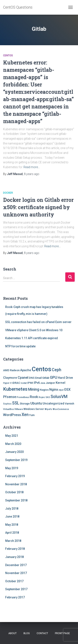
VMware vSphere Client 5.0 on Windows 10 (34, 330)
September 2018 (16, 500)
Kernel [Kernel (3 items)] (61, 383)
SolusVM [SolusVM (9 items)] (59, 397)
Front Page (62, 633)
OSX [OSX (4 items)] (67, 390)
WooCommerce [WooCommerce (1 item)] (61, 409)
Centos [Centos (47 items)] (41, 369)
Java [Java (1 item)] (43, 383)
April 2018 (12, 533)
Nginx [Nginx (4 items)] (54, 390)
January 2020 (14, 452)
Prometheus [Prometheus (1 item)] (23, 397)
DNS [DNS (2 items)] (32, 378)
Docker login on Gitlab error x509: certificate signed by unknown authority (38, 207)
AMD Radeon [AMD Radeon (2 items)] (11, 370)
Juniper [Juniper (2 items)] (50, 383)
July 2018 (12, 509)
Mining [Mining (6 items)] (34, 389)
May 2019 (12, 468)
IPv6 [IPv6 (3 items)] (37, 383)
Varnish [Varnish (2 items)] (69, 404)
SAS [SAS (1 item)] (48, 397)
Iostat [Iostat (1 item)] (24, 383)
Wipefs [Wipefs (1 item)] (48, 409)
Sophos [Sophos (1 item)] (7, 404)
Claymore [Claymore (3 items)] (10, 378)
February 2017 (15, 597)
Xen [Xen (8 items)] (25, 415)
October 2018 (14, 492)
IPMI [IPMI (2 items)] (30, 383)
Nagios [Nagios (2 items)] (44, 390)
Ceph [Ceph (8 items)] (56, 370)
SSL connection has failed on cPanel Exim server (38, 322)
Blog (27, 633)
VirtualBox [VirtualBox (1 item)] (8, 409)
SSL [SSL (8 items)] (16, 403)
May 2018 (12, 525)
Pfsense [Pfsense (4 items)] (10, 397)
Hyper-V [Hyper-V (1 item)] (7, 383)
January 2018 (14, 557)
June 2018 (12, 516)
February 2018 (15, 549)
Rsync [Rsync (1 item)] (42, 397)
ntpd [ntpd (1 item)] (61, 390)
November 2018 (16, 484)
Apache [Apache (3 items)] (26, 370)
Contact (42, 633)
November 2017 (16, 573)
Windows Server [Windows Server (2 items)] (34, 409)
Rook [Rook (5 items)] (34, 397)
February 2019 (15, 476)
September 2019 (16, 460)
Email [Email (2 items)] (38, 378)
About (12, 633)
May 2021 (12, 436)
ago (32, 174)
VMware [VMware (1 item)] (19, 409)
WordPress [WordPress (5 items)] (12, 415)
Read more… (32, 167)
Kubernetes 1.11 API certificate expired (32, 338)
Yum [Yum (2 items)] (32, 415)
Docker (8, 193)
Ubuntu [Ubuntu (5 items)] (36, 403)
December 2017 (16, 565)
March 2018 (13, 541)
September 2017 (16, 589)
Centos (8, 55)
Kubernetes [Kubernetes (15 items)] (15, 389)
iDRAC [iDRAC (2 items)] (16, 383)
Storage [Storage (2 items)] (25, 404)
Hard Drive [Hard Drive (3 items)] (65, 378)
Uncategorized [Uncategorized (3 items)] (53, 403)
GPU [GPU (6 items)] (54, 377)
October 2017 (14, 581)
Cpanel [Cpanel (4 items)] (23, 378)
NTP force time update (20, 346)
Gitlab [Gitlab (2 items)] (46, 378)
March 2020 (13, 444)
